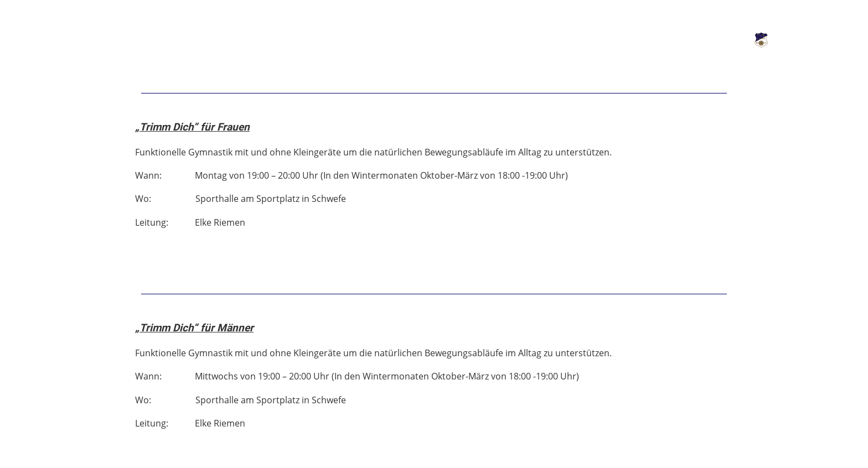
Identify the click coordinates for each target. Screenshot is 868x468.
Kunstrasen (238, 38)
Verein (74, 38)
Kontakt (316, 38)
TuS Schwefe (818, 40)
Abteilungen (151, 38)
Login (707, 40)
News (20, 38)
